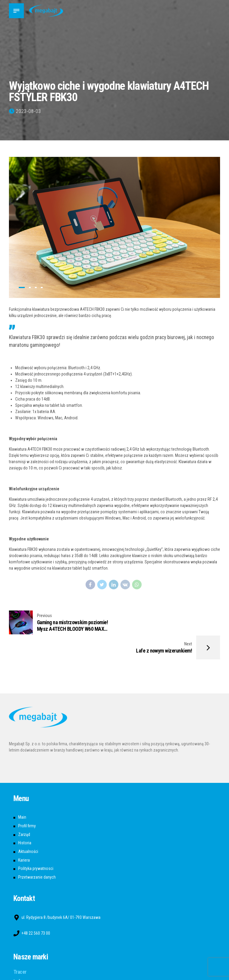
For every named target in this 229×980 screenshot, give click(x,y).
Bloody (20, 976)
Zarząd (24, 809)
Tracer (20, 947)
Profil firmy (27, 801)
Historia (25, 818)
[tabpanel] (114, 227)
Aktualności (28, 826)
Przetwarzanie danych (37, 852)
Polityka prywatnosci (36, 844)
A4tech (21, 966)
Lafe (18, 956)
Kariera (24, 835)
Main (22, 792)
